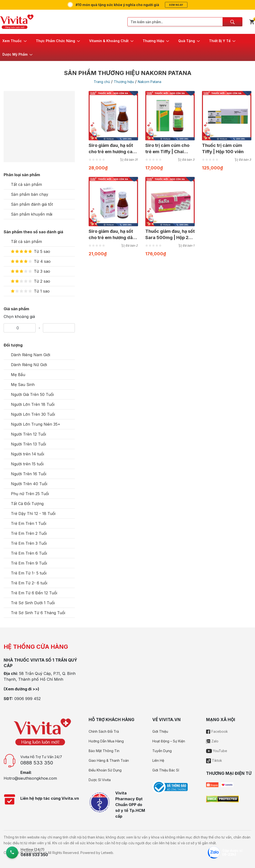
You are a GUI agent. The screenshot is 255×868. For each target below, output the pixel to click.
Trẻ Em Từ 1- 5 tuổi (29, 573)
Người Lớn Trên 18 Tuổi (33, 404)
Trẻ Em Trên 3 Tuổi (29, 543)
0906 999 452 (27, 699)
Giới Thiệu (160, 731)
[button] (15, 41)
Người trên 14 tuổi (27, 454)
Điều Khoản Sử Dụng (105, 770)
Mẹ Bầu (18, 375)
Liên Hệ (158, 760)
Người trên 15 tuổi (27, 464)
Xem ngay (176, 5)
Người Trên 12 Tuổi (28, 434)
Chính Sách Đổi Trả (104, 731)
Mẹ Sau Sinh (23, 385)
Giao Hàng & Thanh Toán (109, 760)
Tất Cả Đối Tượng (27, 504)
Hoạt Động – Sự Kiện (169, 741)
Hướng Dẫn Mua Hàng (106, 741)
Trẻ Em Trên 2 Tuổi (29, 533)
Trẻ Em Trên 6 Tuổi (29, 553)
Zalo (212, 741)
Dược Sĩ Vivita (100, 780)
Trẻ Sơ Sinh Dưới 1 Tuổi (33, 603)
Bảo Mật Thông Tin (104, 751)
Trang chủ (102, 82)
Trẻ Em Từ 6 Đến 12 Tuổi (34, 593)
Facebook (217, 731)
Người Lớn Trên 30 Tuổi (33, 414)
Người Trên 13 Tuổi (28, 444)
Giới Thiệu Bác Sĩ (166, 770)
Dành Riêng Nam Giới (31, 355)
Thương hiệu (124, 82)
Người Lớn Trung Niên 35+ (36, 424)
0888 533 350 (37, 763)
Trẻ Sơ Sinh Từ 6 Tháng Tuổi (38, 613)
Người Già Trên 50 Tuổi (32, 394)
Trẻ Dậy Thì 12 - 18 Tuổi (33, 513)
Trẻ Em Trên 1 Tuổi (29, 523)
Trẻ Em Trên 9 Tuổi (29, 563)
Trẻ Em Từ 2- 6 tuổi (29, 583)
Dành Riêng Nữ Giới (29, 365)
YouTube (217, 751)
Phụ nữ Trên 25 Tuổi (30, 494)
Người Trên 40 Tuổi (29, 484)
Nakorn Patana (150, 82)
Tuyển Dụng (162, 751)
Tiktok (214, 760)
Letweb (107, 853)
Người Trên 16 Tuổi (29, 474)
